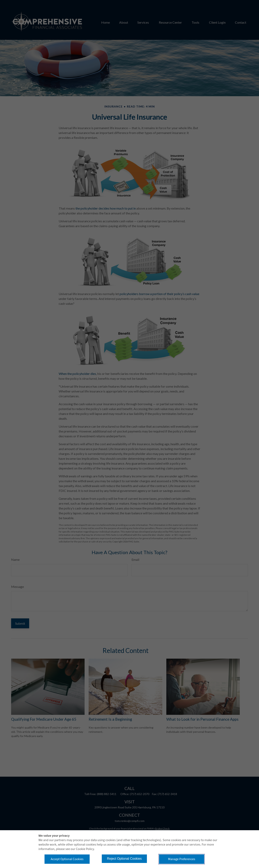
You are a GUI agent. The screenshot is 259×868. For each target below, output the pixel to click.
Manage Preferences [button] (182, 859)
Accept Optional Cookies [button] (67, 859)
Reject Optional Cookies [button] (124, 859)
